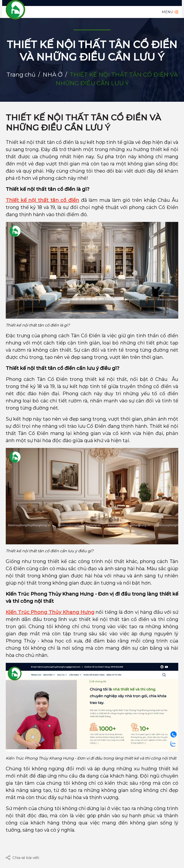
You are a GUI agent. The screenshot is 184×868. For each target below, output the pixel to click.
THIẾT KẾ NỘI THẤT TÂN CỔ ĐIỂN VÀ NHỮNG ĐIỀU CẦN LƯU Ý (83, 123)
